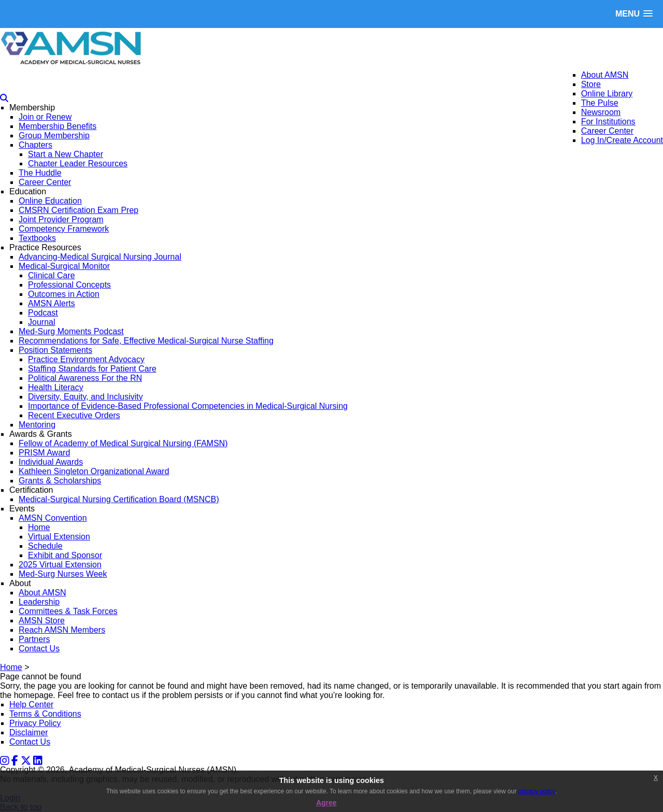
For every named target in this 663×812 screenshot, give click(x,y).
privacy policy (537, 791)
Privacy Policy (35, 723)
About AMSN (605, 75)
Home (11, 667)
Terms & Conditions (45, 714)
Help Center (31, 704)
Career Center (607, 131)
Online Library (607, 94)
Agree (326, 803)
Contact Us (30, 742)
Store (591, 84)
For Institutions (608, 122)
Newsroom (601, 112)
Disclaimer (29, 732)
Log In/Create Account (622, 140)
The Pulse (600, 103)
